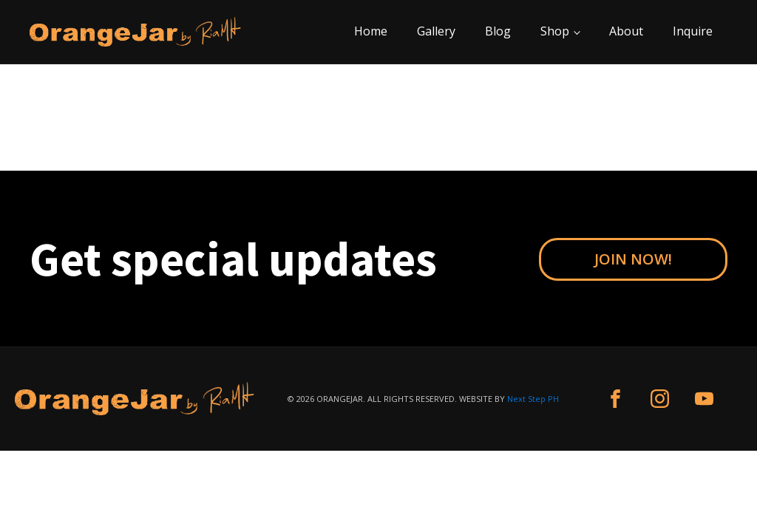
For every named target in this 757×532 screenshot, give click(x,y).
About (626, 31)
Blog (498, 31)
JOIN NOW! (633, 259)
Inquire (693, 31)
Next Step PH (533, 399)
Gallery (436, 31)
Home (371, 31)
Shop (555, 31)
